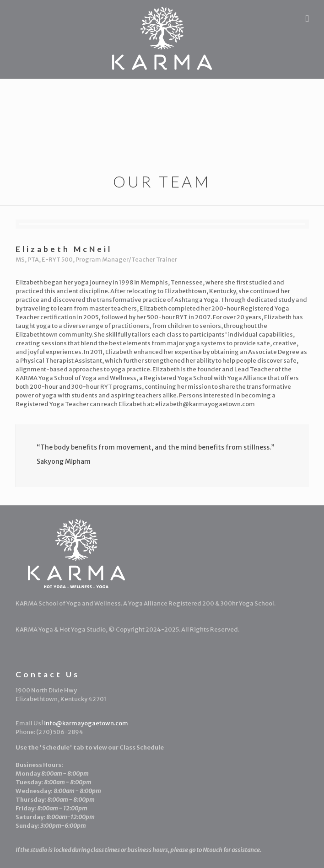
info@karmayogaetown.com (86, 723)
